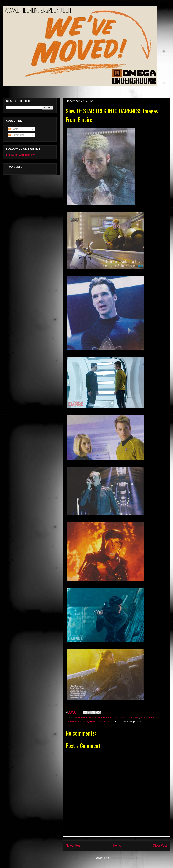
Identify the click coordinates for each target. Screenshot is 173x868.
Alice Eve (80, 717)
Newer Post (74, 845)
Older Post (160, 845)
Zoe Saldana (103, 721)
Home (117, 845)
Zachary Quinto (86, 721)
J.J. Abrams (132, 717)
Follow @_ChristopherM (21, 155)
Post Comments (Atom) (124, 858)
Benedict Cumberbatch (99, 717)
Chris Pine (119, 717)
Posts (13, 129)
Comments (17, 135)
